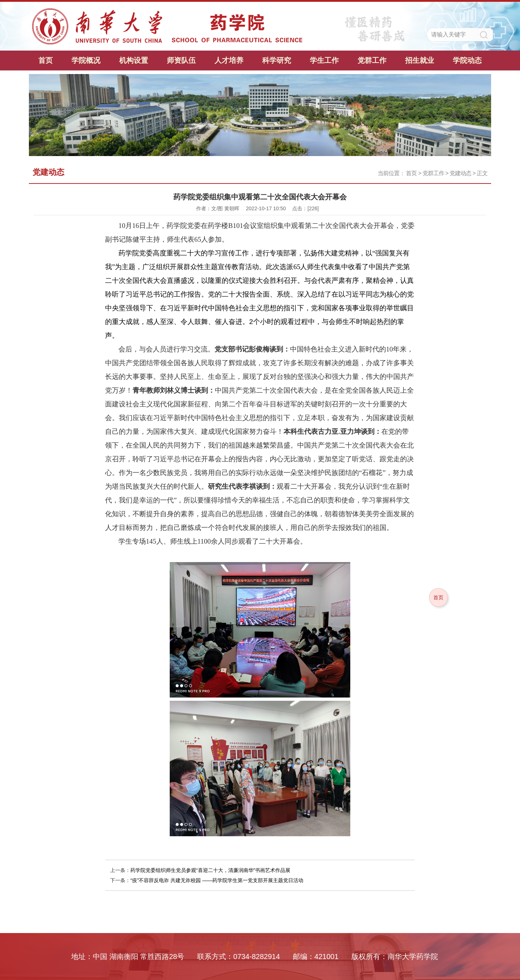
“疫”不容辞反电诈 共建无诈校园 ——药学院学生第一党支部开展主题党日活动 (217, 880)
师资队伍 (181, 60)
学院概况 (86, 60)
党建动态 (460, 173)
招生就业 (420, 60)
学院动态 (467, 60)
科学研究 (277, 60)
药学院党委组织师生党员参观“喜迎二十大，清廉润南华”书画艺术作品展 (210, 870)
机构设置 (134, 60)
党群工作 (372, 60)
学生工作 (324, 60)
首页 (45, 60)
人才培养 (229, 60)
